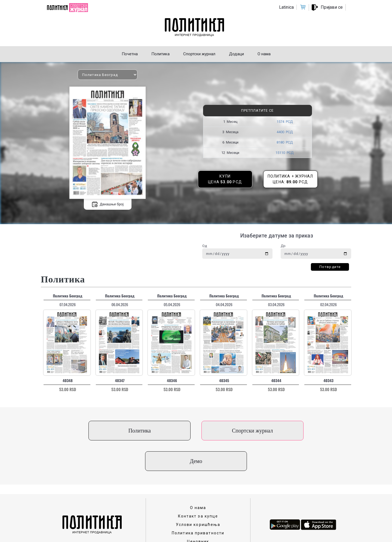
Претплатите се (257, 110)
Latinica (286, 7)
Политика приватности (198, 503)
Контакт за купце (198, 486)
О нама (198, 477)
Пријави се (332, 7)
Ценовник (198, 511)
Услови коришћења (198, 494)
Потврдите (330, 267)
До (283, 246)
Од (205, 246)
